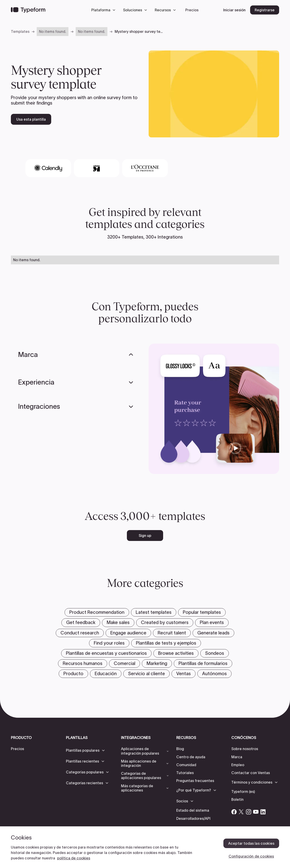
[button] (104, 10)
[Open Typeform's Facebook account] (234, 812)
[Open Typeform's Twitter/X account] (241, 812)
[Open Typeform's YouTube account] (256, 812)
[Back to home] (28, 10)
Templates (20, 31)
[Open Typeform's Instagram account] (249, 812)
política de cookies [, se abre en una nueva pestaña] (74, 858)
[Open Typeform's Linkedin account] (263, 812)
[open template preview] (214, 94)
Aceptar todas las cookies (251, 843)
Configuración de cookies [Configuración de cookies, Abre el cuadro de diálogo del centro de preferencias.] (251, 856)
